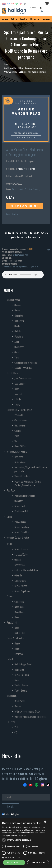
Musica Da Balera (22, 675)
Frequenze (19, 457)
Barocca (18, 310)
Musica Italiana (21, 586)
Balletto (18, 331)
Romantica (19, 315)
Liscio (17, 680)
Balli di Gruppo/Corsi (23, 664)
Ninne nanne (19, 607)
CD (16, 732)
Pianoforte (19, 336)
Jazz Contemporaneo (23, 378)
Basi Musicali (20, 425)
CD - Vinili (11, 722)
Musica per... (12, 696)
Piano (17, 436)
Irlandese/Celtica (21, 554)
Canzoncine (19, 602)
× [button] (49, 822)
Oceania (18, 560)
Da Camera (19, 321)
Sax (16, 441)
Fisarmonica (19, 670)
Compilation (19, 347)
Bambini (10, 596)
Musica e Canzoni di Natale (18, 537)
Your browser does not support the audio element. (23, 275)
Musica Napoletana (22, 591)
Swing (17, 404)
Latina (9, 517)
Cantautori (19, 501)
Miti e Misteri (20, 462)
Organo (15, 189)
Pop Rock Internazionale (25, 496)
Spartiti (23, 19)
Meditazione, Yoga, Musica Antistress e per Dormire (31, 469)
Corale (17, 326)
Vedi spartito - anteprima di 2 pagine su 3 (20, 266)
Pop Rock (11, 490)
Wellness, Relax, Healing (17, 452)
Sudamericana (20, 581)
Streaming (35, 19)
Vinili (16, 727)
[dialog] (26, 843)
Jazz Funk (18, 394)
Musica (5, 19)
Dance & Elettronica (15, 638)
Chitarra (18, 431)
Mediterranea (20, 565)
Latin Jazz (19, 399)
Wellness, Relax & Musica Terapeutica (30, 717)
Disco (17, 628)
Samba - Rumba (21, 685)
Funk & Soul (12, 622)
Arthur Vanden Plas (27, 169)
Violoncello (19, 415)
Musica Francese (21, 549)
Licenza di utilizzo (12, 214)
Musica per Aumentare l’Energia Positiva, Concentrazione (28, 483)
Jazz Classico (20, 384)
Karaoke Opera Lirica (23, 368)
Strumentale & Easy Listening (19, 410)
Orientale (18, 575)
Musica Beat (20, 506)
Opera (17, 352)
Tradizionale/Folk (21, 511)
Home (6, 64)
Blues (17, 389)
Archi (17, 342)
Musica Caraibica (21, 532)
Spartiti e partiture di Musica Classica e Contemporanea (24, 68)
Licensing (46, 19)
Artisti (14, 19)
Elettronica (19, 654)
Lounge (17, 649)
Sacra (17, 357)
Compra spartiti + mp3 (25, 206)
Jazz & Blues (12, 373)
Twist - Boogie (21, 690)
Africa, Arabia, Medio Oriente (26, 570)
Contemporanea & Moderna (26, 363)
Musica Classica (25, 189)
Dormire (18, 706)
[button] (26, 857)
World (9, 544)
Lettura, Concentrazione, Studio (27, 711)
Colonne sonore (21, 420)
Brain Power (20, 701)
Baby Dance (19, 612)
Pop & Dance (20, 522)
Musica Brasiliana (22, 527)
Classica (36, 189)
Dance (17, 643)
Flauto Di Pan (20, 446)
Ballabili (10, 659)
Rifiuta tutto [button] (38, 863)
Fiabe (17, 617)
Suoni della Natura (22, 476)
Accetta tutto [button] (14, 863)
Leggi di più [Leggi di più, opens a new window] (22, 835)
